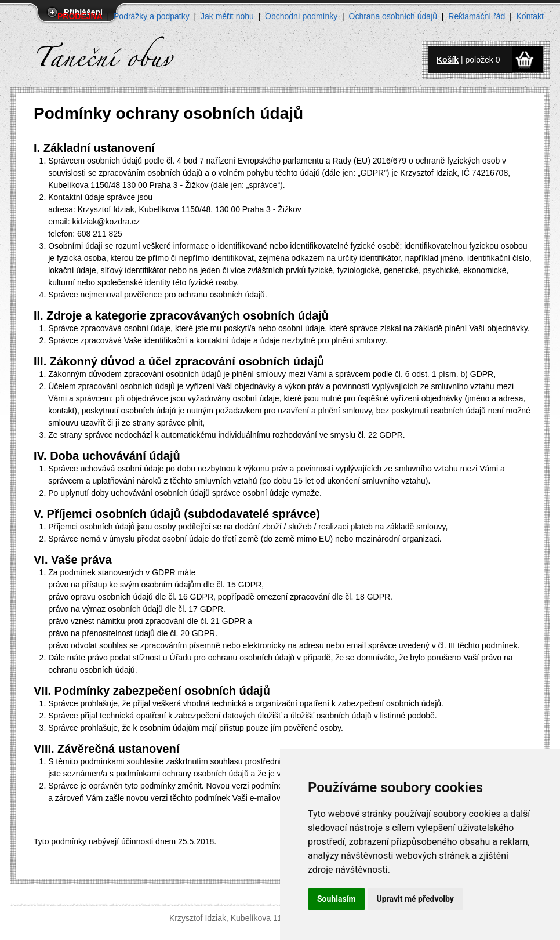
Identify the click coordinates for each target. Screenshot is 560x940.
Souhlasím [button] (337, 899)
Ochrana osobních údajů (393, 16)
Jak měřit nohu (227, 16)
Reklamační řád (477, 16)
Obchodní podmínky (301, 16)
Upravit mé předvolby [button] (415, 899)
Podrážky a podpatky (152, 16)
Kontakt (530, 16)
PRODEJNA (80, 16)
